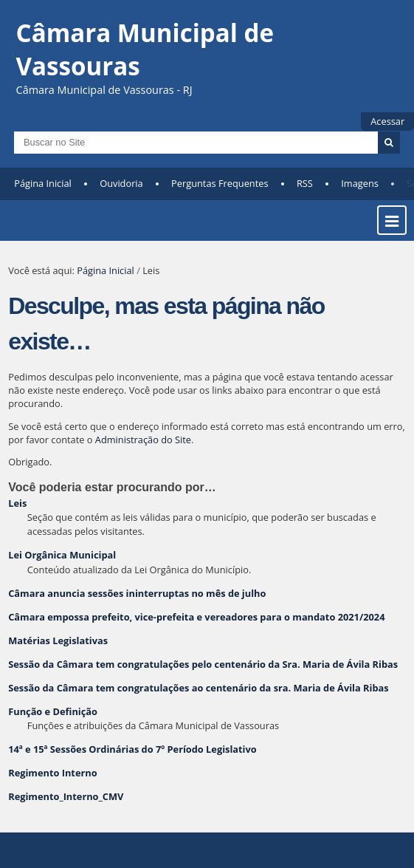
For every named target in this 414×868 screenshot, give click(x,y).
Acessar (387, 121)
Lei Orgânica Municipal (62, 555)
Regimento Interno (52, 773)
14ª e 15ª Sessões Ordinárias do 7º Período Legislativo (132, 749)
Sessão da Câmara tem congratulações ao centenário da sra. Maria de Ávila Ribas (198, 688)
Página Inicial (43, 183)
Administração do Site (143, 440)
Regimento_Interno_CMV (66, 796)
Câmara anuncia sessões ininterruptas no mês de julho (137, 593)
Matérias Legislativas (58, 640)
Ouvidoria (121, 183)
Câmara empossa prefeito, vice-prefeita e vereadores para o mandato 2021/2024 (196, 617)
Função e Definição (53, 711)
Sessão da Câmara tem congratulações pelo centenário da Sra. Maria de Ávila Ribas (203, 664)
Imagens (360, 183)
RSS (305, 183)
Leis (17, 503)
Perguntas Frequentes (220, 183)
